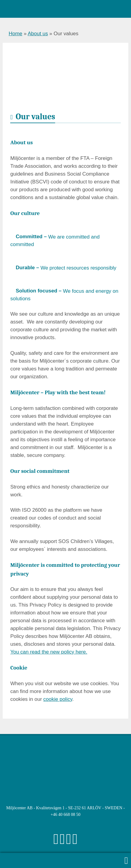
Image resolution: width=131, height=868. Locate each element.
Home (16, 34)
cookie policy (58, 699)
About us (38, 34)
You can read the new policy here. (49, 652)
